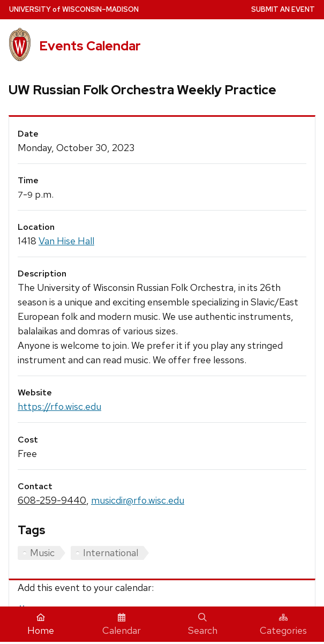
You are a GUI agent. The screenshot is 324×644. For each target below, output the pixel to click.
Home (41, 625)
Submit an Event (283, 9)
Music (42, 553)
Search (203, 625)
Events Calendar (90, 46)
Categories (283, 625)
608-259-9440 (52, 500)
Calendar (122, 625)
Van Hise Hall (66, 241)
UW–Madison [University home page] (74, 9)
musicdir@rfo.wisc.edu (138, 500)
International (111, 553)
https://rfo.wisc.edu (59, 406)
